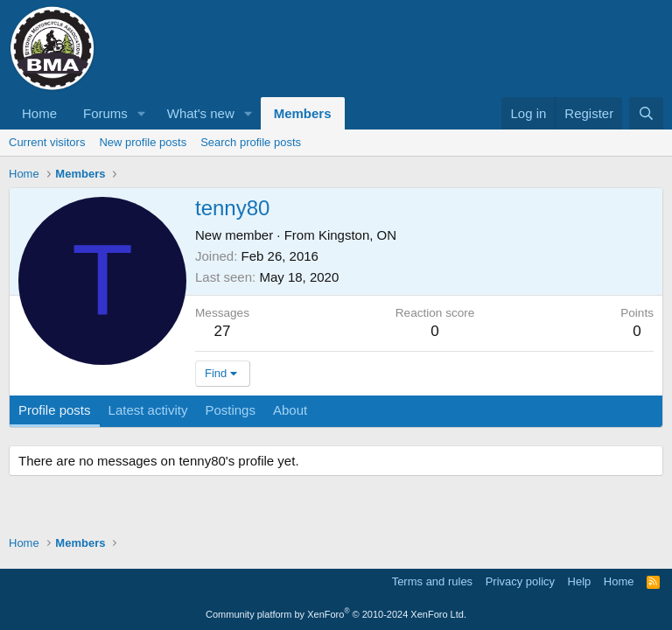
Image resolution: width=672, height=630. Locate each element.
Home (39, 113)
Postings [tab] (230, 410)
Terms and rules (432, 581)
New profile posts (143, 142)
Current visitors (47, 142)
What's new (201, 113)
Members (303, 113)
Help (580, 581)
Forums (105, 113)
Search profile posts (251, 142)
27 (223, 331)
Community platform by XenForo (336, 614)
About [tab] (290, 410)
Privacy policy (520, 581)
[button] (142, 113)
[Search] (646, 113)
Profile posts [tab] (55, 410)
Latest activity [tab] (148, 410)
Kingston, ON (357, 235)
